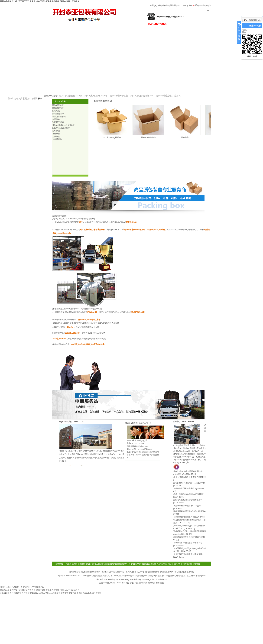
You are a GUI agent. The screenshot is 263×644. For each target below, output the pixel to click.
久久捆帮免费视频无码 (31, 593)
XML (185, 5)
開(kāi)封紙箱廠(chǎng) (140, 576)
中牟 (119, 583)
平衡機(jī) (196, 564)
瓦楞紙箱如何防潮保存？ (184, 517)
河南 (145, 583)
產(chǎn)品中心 (79, 26)
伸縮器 (68, 564)
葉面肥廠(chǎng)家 (86, 564)
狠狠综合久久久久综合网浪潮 (89, 593)
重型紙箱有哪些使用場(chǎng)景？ (188, 506)
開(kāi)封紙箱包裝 (148, 137)
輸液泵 (171, 564)
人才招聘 (142, 572)
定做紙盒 (56, 137)
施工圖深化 (99, 564)
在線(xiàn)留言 (206, 31)
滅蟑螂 (75, 564)
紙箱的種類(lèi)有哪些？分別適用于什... (190, 483)
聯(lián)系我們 (167, 572)
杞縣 (137, 583)
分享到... (245, 30)
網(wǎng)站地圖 (169, 5)
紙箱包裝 (185, 137)
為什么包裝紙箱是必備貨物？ (186, 477)
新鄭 (158, 583)
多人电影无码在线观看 (51, 593)
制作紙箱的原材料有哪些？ (185, 488)
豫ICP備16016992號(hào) (107, 579)
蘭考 (141, 583)
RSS (179, 5)
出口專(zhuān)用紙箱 (112, 137)
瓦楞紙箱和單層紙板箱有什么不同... (188, 543)
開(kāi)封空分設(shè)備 (127, 564)
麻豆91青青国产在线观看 (11, 593)
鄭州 (124, 583)
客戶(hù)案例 (131, 572)
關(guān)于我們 (48, 26)
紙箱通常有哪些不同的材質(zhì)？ (187, 537)
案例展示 (174, 31)
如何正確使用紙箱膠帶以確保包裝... (188, 554)
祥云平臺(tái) (135, 579)
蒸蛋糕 (153, 564)
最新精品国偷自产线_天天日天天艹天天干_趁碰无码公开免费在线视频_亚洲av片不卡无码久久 (40, 1)
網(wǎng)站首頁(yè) (16, 26)
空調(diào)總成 (144, 564)
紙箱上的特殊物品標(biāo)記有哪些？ (189, 494)
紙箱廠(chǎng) (111, 564)
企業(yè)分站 (155, 5)
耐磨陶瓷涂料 (186, 564)
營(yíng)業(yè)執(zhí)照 (184, 572)
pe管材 (177, 564)
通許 (128, 583)
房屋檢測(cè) (162, 564)
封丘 (162, 583)
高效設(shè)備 (143, 31)
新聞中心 (120, 572)
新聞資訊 (111, 26)
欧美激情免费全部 (68, 593)
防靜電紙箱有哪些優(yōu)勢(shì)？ (187, 511)
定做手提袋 (57, 139)
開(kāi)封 (151, 583)
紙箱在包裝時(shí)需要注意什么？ (188, 500)
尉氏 (132, 583)
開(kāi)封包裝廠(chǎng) (160, 576)
